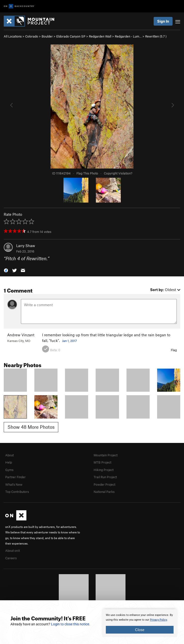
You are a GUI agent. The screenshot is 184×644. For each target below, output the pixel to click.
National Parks (104, 492)
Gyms (9, 470)
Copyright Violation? (118, 173)
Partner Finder (15, 477)
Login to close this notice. (71, 624)
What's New (14, 484)
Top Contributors (17, 492)
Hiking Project (104, 470)
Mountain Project (106, 455)
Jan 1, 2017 (69, 341)
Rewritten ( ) (156, 36)
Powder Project (104, 484)
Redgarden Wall (100, 36)
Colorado (32, 36)
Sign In (163, 21)
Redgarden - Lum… (128, 36)
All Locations (13, 36)
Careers (11, 558)
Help (9, 462)
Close (140, 630)
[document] (140, 623)
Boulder (47, 36)
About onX (13, 551)
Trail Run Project (105, 477)
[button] (6, 270)
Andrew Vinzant (21, 335)
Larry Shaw (26, 246)
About (9, 455)
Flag (174, 350)
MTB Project (102, 462)
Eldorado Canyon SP (71, 36)
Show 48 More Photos (31, 427)
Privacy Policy (158, 620)
